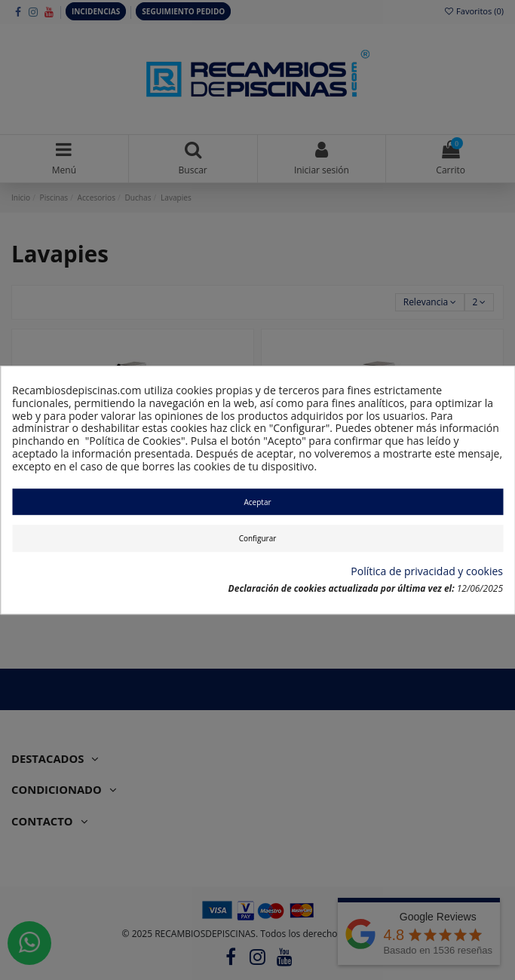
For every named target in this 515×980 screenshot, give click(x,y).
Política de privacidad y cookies (427, 572)
